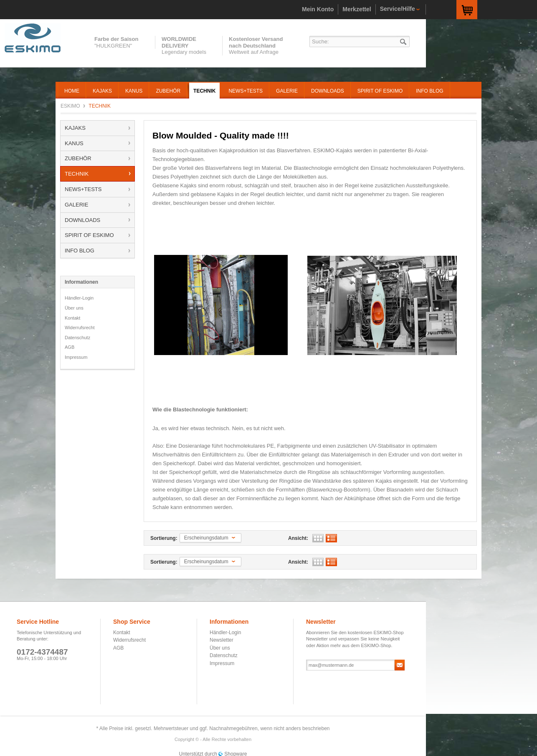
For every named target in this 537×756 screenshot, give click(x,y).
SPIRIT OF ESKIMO (89, 235)
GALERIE (76, 205)
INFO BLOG (80, 251)
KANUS (74, 143)
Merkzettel (357, 9)
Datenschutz (77, 338)
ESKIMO (36, 38)
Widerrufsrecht (80, 328)
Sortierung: (164, 538)
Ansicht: (298, 538)
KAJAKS (75, 128)
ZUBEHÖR (78, 158)
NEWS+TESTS (83, 189)
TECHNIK (77, 174)
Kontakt (72, 318)
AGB (70, 347)
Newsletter (222, 640)
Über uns (74, 308)
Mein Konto (318, 9)
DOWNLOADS (82, 220)
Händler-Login (79, 298)
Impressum (76, 357)
